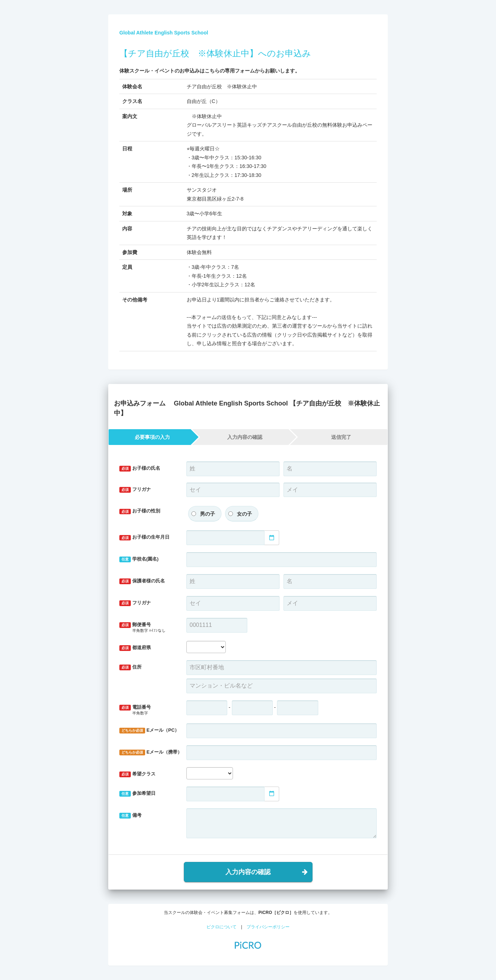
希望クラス (137, 774)
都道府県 (135, 648)
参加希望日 (137, 794)
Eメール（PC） (149, 730)
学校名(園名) (139, 559)
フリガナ (135, 490)
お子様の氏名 (140, 468)
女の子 (244, 514)
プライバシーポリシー (268, 927)
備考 (130, 815)
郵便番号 (147, 628)
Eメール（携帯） (150, 752)
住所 (130, 667)
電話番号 (147, 710)
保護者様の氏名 (142, 581)
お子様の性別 (140, 511)
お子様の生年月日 (144, 537)
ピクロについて (221, 927)
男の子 (208, 514)
